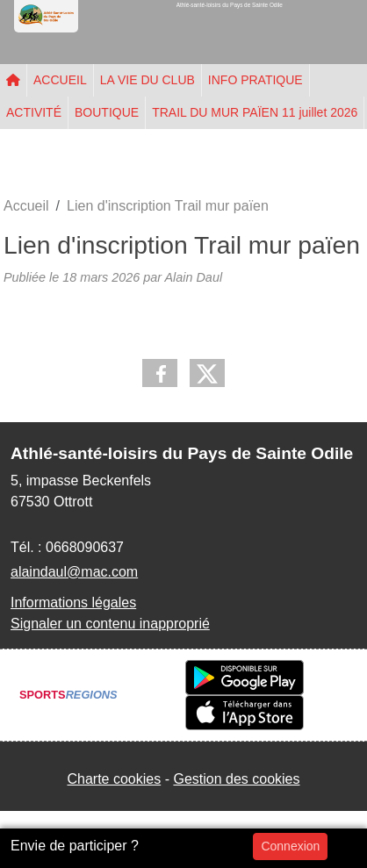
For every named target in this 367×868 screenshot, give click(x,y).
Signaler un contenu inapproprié (110, 624)
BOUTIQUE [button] (107, 112)
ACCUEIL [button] (60, 80)
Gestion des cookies (236, 779)
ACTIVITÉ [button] (34, 112)
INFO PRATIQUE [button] (255, 80)
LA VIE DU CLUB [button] (148, 80)
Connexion (290, 846)
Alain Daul (193, 277)
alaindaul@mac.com (74, 572)
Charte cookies (114, 779)
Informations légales (73, 603)
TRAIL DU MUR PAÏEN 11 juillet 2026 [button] (255, 112)
